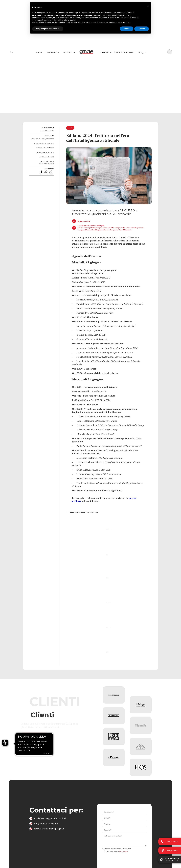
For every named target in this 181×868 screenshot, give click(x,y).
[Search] (170, 52)
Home (39, 52)
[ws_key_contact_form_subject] (124, 830)
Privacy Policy (123, 851)
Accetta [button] (142, 29)
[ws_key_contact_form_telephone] (124, 824)
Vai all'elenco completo (47, 734)
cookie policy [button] (125, 15)
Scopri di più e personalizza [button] (48, 29)
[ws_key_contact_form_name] (124, 812)
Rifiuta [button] (127, 29)
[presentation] (121, 858)
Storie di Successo (124, 52)
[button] (53, 52)
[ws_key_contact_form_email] (124, 818)
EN (12, 52)
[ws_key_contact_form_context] (124, 840)
